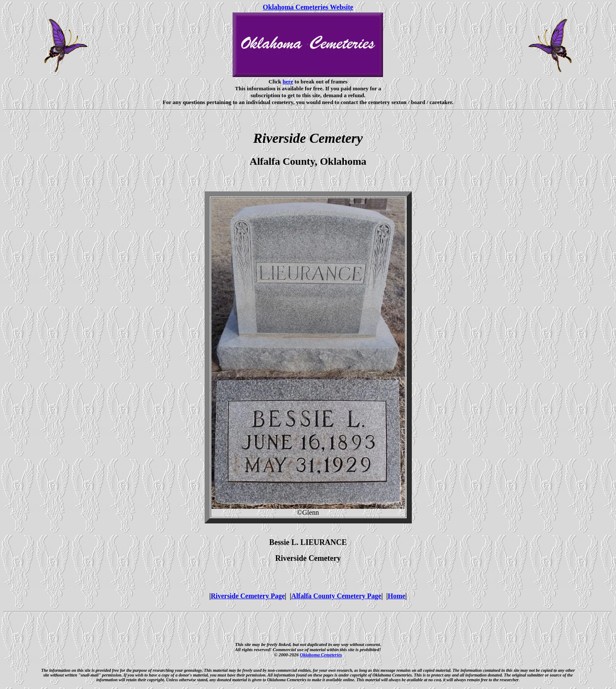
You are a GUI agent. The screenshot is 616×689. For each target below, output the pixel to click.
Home (397, 596)
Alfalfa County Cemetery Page (336, 596)
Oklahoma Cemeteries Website (308, 7)
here (288, 82)
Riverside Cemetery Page (248, 596)
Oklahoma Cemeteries (321, 655)
